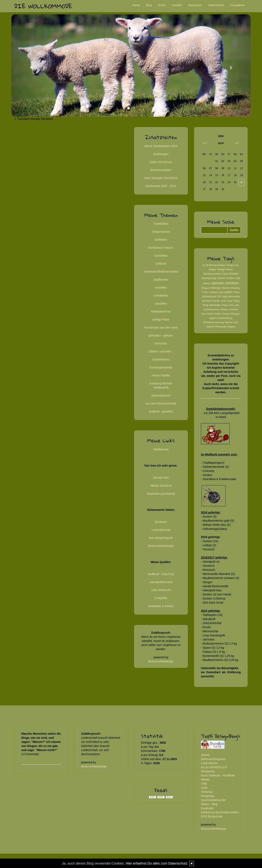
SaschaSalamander (213, 800)
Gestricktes (161, 224)
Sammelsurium (161, 395)
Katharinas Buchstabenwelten (220, 812)
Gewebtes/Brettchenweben (161, 272)
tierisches (161, 343)
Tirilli (204, 784)
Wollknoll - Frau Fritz (161, 574)
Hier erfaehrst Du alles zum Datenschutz (156, 863)
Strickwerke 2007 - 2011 (161, 186)
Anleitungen (161, 154)
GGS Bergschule (212, 816)
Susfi (204, 788)
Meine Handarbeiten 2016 (161, 146)
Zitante (205, 755)
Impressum (195, 5)
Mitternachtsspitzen (213, 759)
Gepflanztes (161, 280)
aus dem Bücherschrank (161, 403)
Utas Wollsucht (161, 590)
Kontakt (177, 5)
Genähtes (161, 304)
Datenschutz (216, 5)
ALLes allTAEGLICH (214, 767)
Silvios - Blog (209, 804)
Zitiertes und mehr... (161, 351)
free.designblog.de (161, 538)
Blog (149, 5)
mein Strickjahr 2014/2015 (161, 178)
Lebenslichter (209, 763)
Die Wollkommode (43, 6)
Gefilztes (161, 264)
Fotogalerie (237, 5)
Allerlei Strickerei (161, 486)
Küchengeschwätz (161, 367)
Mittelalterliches (161, 312)
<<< (205, 143)
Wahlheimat (161, 449)
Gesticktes (161, 256)
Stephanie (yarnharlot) (161, 494)
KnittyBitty (161, 598)
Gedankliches (161, 359)
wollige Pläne (161, 320)
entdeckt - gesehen (161, 411)
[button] (29, 66)
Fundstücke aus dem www (161, 327)
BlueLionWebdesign (161, 546)
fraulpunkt (207, 808)
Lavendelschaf (161, 530)
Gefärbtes (161, 240)
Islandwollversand (161, 582)
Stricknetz (161, 522)
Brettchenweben (161, 170)
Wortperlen (208, 771)
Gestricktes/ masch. (161, 248)
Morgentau (208, 796)
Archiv (162, 5)
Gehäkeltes (161, 296)
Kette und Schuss (161, 162)
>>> (237, 143)
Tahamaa (207, 792)
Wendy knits (161, 478)
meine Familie (161, 375)
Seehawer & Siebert (161, 606)
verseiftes (161, 288)
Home (136, 5)
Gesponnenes (161, 232)
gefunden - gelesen (161, 335)
